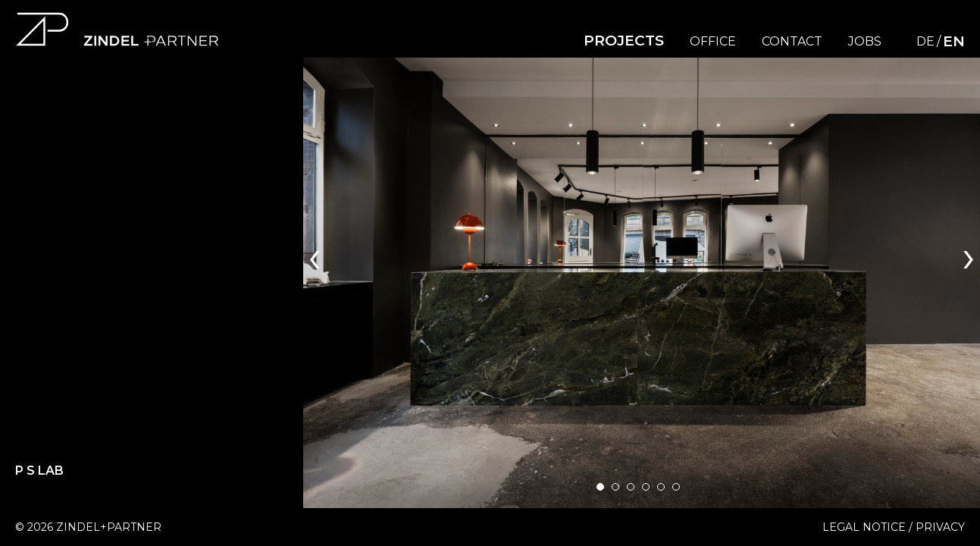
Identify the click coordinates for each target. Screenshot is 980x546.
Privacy (940, 527)
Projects (624, 41)
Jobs (865, 42)
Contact (792, 42)
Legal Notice (864, 527)
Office (713, 42)
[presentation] (315, 255)
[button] (600, 487)
